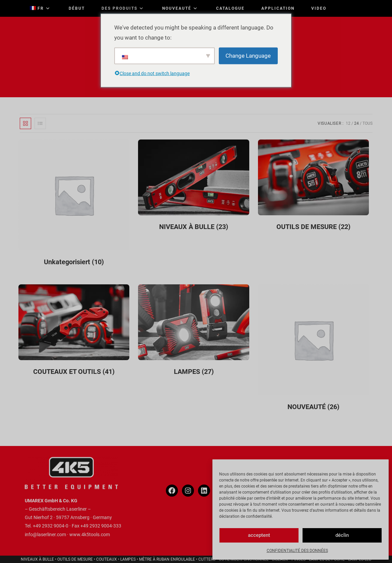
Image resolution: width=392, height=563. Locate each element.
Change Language (248, 56)
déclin (342, 535)
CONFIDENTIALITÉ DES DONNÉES (297, 551)
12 (348, 123)
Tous (368, 123)
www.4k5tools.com (90, 534)
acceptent (259, 535)
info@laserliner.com (45, 534)
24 (356, 123)
